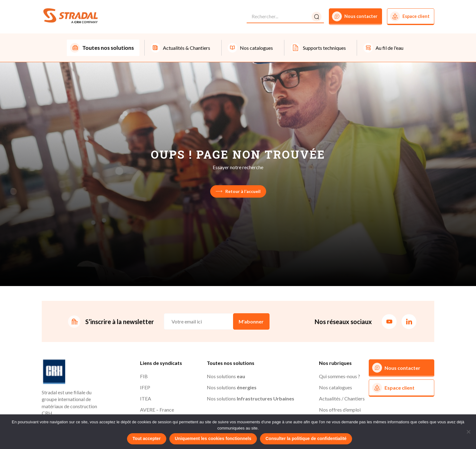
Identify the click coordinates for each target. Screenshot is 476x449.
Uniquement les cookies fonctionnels (213, 438)
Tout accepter (147, 438)
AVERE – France (157, 410)
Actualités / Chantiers (342, 399)
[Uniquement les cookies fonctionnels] (468, 432)
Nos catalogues (336, 388)
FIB (144, 377)
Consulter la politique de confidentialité (306, 438)
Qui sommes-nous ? (340, 377)
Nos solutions (226, 377)
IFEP (145, 388)
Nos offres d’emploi (340, 410)
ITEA (146, 399)
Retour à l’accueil (238, 192)
